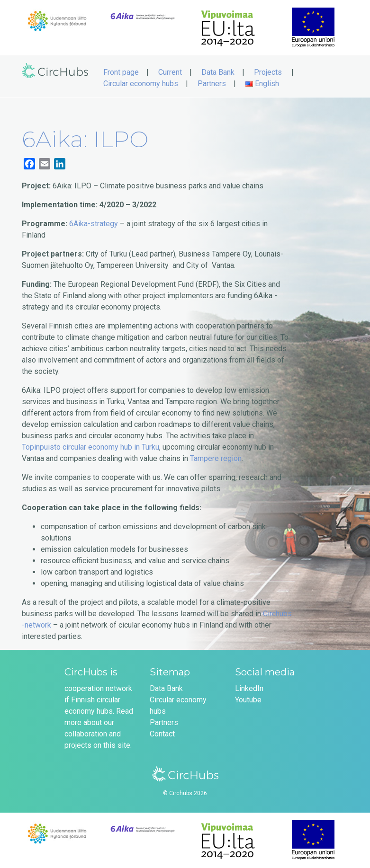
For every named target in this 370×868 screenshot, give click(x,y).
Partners (212, 84)
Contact (162, 734)
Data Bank (218, 72)
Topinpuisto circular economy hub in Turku (90, 447)
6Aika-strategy (94, 224)
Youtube (248, 700)
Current (170, 72)
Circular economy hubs (141, 84)
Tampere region (216, 458)
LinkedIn (249, 688)
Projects (268, 72)
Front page (121, 72)
